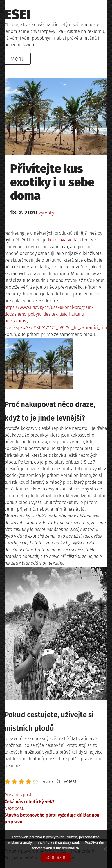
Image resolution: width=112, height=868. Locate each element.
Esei (17, 15)
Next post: (56, 815)
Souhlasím (56, 857)
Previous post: (56, 799)
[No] (105, 849)
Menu (18, 59)
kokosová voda (63, 240)
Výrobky (46, 213)
